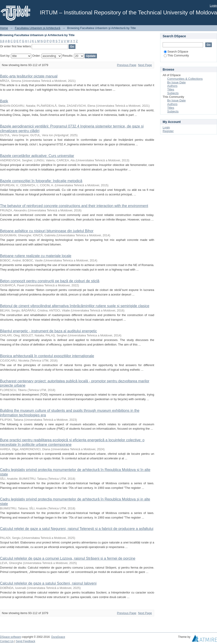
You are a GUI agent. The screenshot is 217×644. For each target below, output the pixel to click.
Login (213, 6)
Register (168, 131)
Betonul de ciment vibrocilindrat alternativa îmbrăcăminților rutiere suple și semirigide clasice (75, 306)
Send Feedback (26, 641)
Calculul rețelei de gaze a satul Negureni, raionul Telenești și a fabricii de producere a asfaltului (77, 529)
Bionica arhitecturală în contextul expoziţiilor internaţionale (47, 356)
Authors (172, 86)
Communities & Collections (185, 79)
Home (4, 28)
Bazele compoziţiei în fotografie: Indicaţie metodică (41, 181)
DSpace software (11, 637)
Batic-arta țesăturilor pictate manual (29, 76)
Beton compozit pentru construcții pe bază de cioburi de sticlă (50, 281)
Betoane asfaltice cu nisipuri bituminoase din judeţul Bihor (47, 231)
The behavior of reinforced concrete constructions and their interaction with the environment (74, 206)
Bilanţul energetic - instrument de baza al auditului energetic (48, 331)
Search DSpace (176, 52)
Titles (171, 89)
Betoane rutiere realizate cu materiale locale (36, 256)
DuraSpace (58, 637)
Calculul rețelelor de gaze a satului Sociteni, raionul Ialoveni (48, 583)
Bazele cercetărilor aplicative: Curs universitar (37, 156)
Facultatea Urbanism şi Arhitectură (38, 28)
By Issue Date (176, 82)
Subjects (173, 93)
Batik (4, 101)
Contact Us (7, 641)
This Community (176, 55)
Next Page (145, 65)
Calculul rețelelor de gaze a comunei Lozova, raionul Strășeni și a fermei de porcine (68, 558)
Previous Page (127, 65)
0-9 (2, 41)
